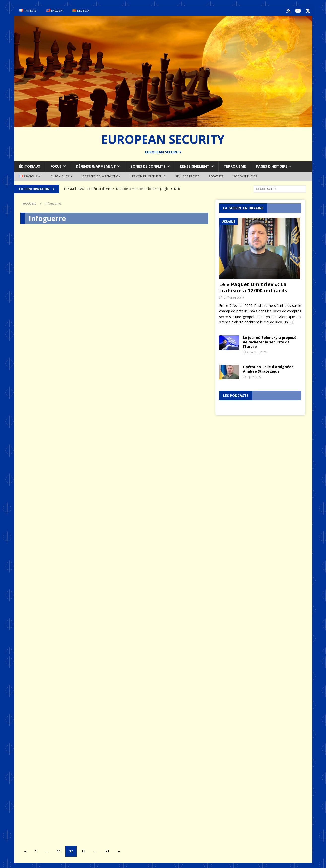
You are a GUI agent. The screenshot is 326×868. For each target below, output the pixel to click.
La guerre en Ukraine (243, 207)
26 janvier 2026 (257, 351)
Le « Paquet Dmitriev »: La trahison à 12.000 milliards (253, 286)
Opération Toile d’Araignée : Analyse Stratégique (268, 368)
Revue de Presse (187, 175)
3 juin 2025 (254, 376)
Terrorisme (235, 165)
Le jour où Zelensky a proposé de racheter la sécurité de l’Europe (270, 341)
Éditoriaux (30, 165)
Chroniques (60, 175)
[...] (291, 321)
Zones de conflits (148, 165)
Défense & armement (96, 165)
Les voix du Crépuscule (148, 175)
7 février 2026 (234, 297)
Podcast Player (245, 175)
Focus (56, 165)
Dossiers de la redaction (102, 175)
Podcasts (216, 175)
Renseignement (195, 165)
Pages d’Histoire (272, 165)
